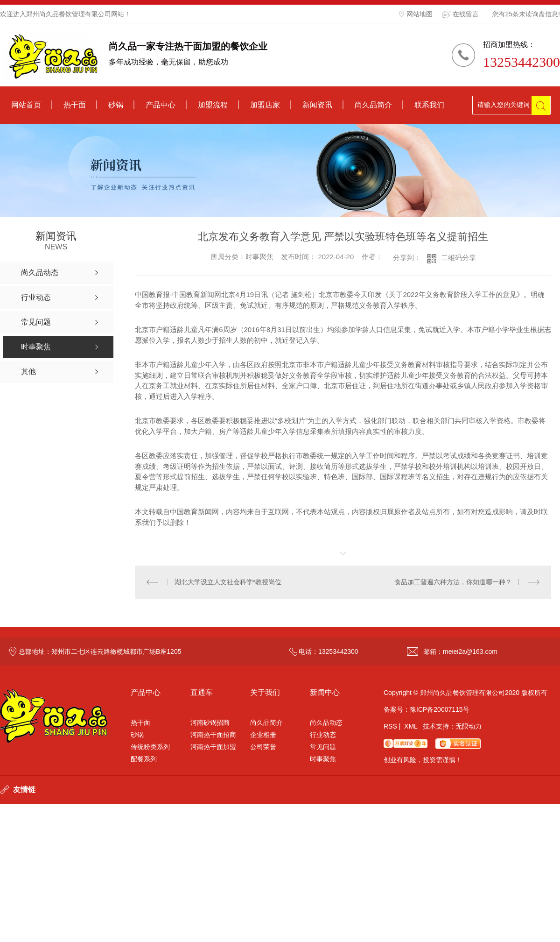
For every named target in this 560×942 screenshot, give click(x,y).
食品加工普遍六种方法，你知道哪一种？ (453, 582)
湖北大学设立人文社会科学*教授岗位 (228, 582)
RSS (390, 726)
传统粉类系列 (150, 747)
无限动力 (469, 726)
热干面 (75, 105)
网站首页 (26, 105)
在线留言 (460, 14)
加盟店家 (265, 105)
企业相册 (263, 735)
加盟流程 (213, 105)
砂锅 (116, 105)
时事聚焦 (323, 759)
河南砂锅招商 (210, 722)
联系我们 (429, 105)
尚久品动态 (326, 722)
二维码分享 (458, 258)
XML (411, 726)
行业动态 (323, 735)
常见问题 (323, 747)
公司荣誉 (263, 747)
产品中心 (161, 105)
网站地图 (416, 14)
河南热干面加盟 (213, 747)
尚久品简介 (373, 105)
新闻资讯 (317, 105)
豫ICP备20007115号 (440, 709)
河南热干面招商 (213, 735)
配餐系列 (144, 759)
